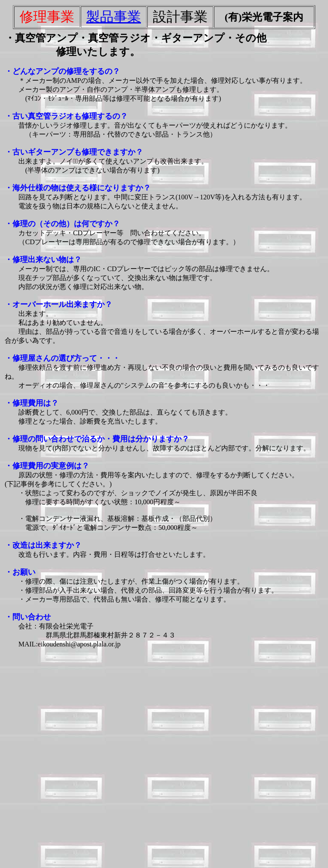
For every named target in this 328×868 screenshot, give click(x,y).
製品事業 (114, 17)
